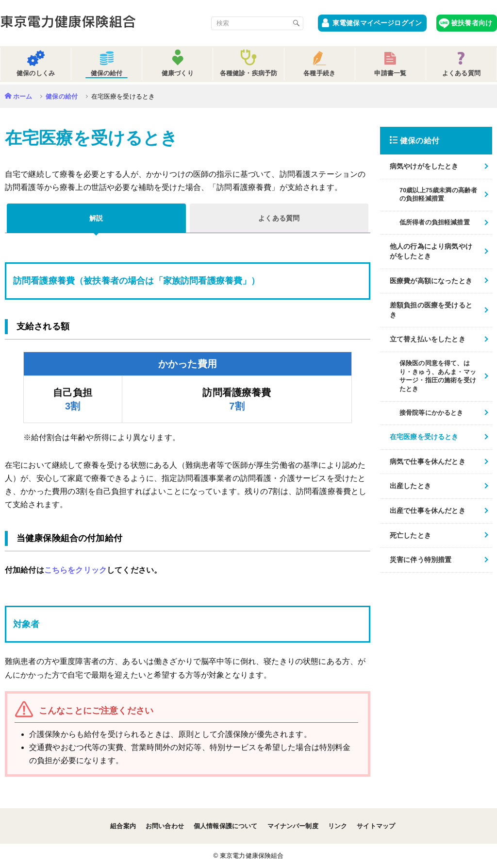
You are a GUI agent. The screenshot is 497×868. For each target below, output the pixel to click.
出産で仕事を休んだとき (428, 511)
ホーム (23, 96)
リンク (338, 826)
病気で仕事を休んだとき (428, 461)
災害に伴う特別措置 (421, 560)
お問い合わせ (165, 826)
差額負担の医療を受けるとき (431, 310)
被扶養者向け (472, 23)
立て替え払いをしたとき (428, 339)
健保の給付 (62, 96)
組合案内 (123, 826)
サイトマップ (376, 826)
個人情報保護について (226, 826)
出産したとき (410, 486)
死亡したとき (410, 535)
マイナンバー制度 (293, 826)
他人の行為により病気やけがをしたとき (431, 251)
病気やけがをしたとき (424, 166)
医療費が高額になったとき (431, 281)
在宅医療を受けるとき (424, 437)
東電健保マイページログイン (377, 23)
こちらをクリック (75, 570)
